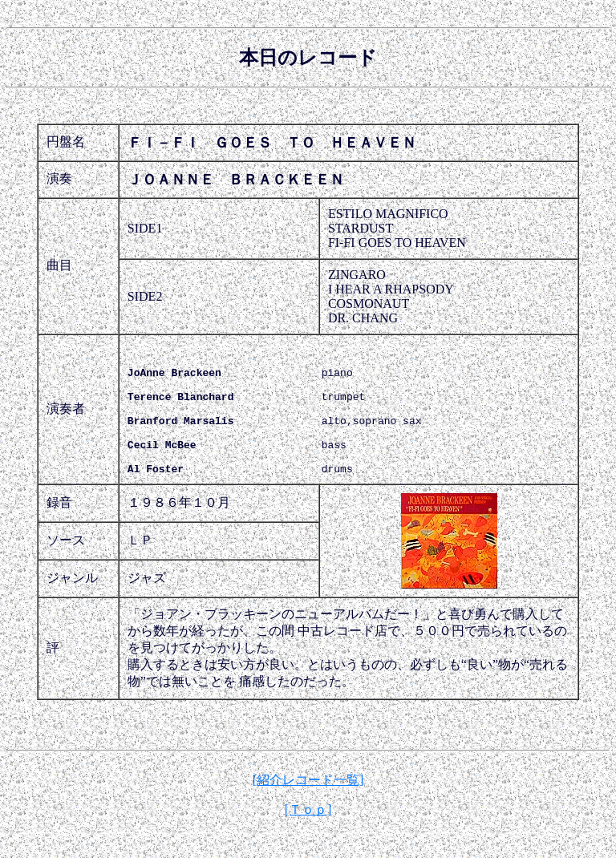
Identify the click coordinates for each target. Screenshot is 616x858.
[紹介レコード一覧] (308, 806)
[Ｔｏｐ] (308, 836)
